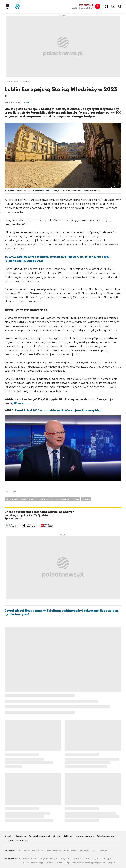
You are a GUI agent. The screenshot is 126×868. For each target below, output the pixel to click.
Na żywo (54, 859)
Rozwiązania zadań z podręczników (89, 863)
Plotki (88, 859)
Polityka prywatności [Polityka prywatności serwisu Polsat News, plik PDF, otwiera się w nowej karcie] (107, 836)
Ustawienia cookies (84, 836)
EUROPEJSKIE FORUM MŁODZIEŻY (54, 499)
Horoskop (79, 859)
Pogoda (57, 851)
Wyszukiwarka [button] (120, 6)
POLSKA (86, 499)
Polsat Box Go (23, 851)
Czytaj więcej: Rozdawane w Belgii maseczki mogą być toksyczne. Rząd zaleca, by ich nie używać (62, 612)
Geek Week (84, 851)
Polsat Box (103, 851)
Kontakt (8, 836)
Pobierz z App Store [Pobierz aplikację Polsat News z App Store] (37, 525)
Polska (26, 81)
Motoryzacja (37, 863)
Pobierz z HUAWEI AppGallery (54, 525)
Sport (48, 851)
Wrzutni (19, 403)
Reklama (68, 836)
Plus (94, 851)
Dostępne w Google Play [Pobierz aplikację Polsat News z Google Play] (19, 525)
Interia (26, 859)
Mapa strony (22, 841)
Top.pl (67, 863)
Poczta (35, 859)
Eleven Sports (70, 851)
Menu (7, 9)
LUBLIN (76, 499)
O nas (10, 841)
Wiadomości (37, 851)
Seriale (59, 863)
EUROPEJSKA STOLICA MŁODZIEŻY (21, 499)
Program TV (66, 859)
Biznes (26, 863)
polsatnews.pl (12, 81)
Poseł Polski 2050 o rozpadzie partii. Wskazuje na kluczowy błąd (58, 410)
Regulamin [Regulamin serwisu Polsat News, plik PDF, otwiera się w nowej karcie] (21, 836)
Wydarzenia (99, 859)
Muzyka (111, 863)
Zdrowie (49, 863)
